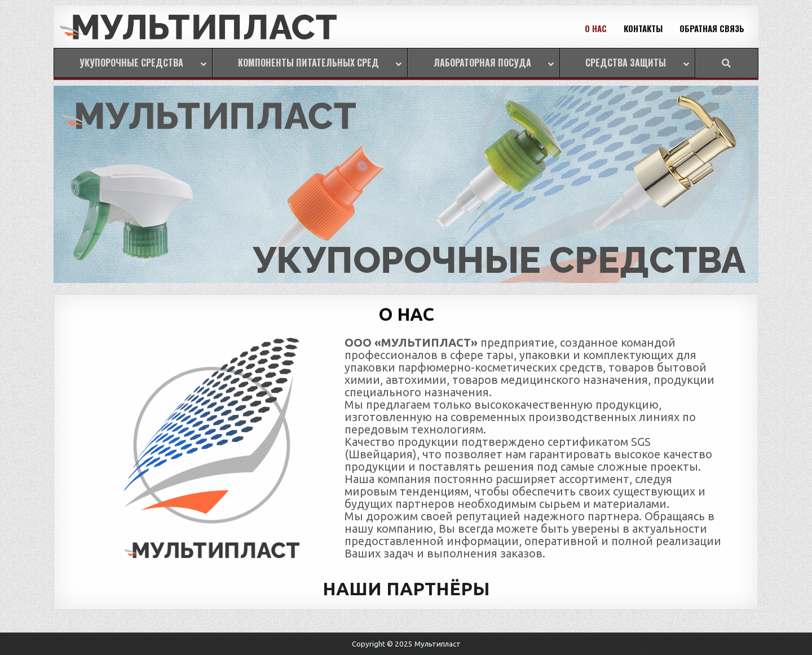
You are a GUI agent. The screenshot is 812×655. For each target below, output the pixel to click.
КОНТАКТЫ (643, 28)
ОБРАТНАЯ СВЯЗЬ (712, 28)
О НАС (596, 28)
